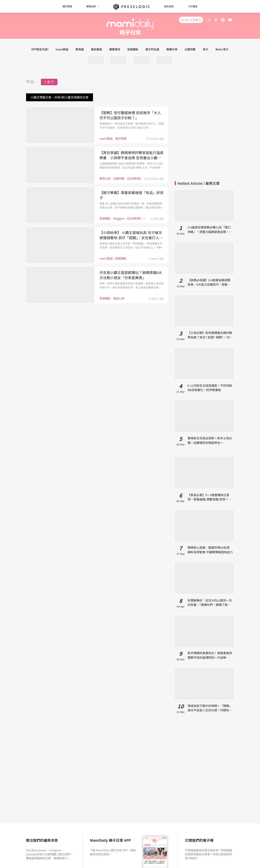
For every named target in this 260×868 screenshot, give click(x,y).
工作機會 (193, 6)
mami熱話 (62, 49)
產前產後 (97, 49)
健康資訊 (115, 49)
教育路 (80, 49)
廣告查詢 (169, 6)
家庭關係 (133, 49)
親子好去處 (152, 49)
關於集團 (67, 6)
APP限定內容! (40, 49)
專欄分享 (172, 49)
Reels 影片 (222, 49)
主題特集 (190, 49)
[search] (209, 20)
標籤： (33, 81)
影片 (206, 49)
